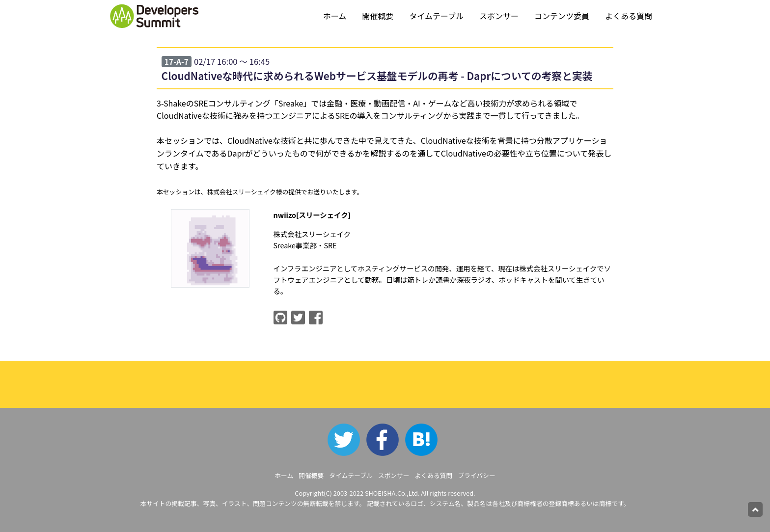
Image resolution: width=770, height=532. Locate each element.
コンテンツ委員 (562, 16)
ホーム (335, 16)
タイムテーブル (436, 16)
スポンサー (499, 16)
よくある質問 (629, 16)
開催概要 (378, 16)
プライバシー (477, 475)
